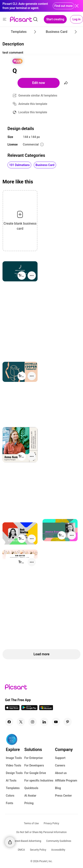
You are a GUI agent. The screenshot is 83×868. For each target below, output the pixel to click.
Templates (13, 788)
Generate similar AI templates (38, 95)
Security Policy (38, 850)
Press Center (64, 796)
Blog (58, 788)
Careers (60, 765)
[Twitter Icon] (21, 722)
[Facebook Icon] (9, 722)
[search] (35, 19)
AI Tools (11, 780)
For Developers (34, 765)
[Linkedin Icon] (44, 722)
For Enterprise (34, 758)
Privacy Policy (52, 823)
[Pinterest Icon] (68, 722)
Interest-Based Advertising (27, 841)
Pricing (29, 803)
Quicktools (31, 788)
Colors (10, 796)
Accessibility (58, 850)
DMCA (21, 850)
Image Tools (14, 758)
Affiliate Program (66, 780)
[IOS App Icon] (12, 709)
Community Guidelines (59, 841)
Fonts (9, 803)
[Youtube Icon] (56, 722)
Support (60, 758)
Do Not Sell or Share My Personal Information (41, 832)
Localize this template (33, 112)
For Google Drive (35, 773)
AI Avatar (30, 796)
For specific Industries (39, 780)
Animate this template (33, 104)
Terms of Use (31, 823)
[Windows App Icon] (46, 709)
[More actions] (32, 276)
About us (61, 773)
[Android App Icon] (29, 709)
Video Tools (13, 765)
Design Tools (14, 773)
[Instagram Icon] (33, 722)
